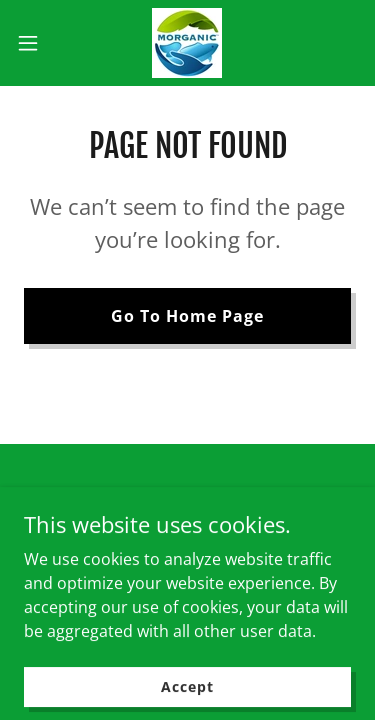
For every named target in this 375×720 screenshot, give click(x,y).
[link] (187, 43)
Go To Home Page (187, 316)
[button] (35, 43)
